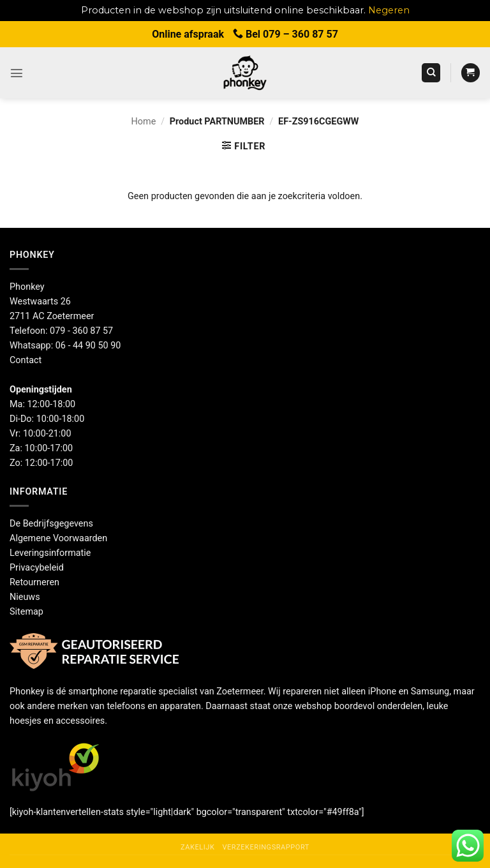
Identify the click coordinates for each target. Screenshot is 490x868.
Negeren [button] (389, 10)
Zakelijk (197, 847)
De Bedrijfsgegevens (51, 524)
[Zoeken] (431, 73)
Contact (26, 360)
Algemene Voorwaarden (58, 538)
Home (144, 122)
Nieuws (25, 597)
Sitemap (26, 612)
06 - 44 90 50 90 (88, 346)
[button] (17, 73)
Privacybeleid (37, 568)
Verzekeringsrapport (265, 847)
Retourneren (34, 582)
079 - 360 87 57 (81, 331)
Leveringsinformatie (50, 553)
